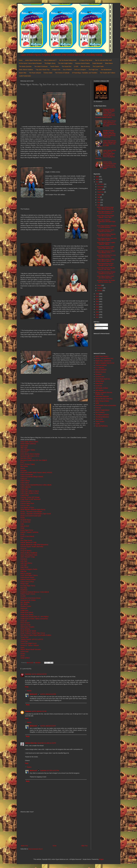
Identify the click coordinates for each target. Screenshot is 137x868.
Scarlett (23, 596)
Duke (22, 524)
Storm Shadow (25, 629)
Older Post (84, 846)
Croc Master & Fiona (27, 507)
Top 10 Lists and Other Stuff (103, 60)
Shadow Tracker (26, 606)
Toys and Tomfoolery (102, 426)
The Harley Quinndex (25, 66)
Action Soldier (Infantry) (28, 444)
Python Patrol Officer (27, 582)
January (100, 291)
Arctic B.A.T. (24, 452)
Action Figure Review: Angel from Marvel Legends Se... (106, 208)
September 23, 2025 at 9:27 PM (50, 771)
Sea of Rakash (67, 70)
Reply (27, 687)
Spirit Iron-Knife (25, 625)
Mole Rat (23, 571)
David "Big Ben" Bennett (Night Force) (33, 509)
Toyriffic (98, 424)
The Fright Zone (93, 70)
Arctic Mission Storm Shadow (30, 454)
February (100, 288)
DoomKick (98, 374)
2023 (97, 294)
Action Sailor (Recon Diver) (29, 442)
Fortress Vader (48, 73)
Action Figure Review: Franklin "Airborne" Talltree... (106, 243)
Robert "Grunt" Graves (28, 594)
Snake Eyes (24, 610)
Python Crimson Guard (28, 579)
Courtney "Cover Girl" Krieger (30, 497)
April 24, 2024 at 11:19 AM (48, 726)
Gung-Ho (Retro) (26, 551)
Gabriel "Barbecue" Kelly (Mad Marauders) (34, 545)
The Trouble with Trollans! (108, 73)
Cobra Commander (27, 475)
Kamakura (24, 559)
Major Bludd (24, 567)
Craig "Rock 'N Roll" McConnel (30, 499)
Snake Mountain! (97, 63)
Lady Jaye (24, 561)
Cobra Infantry (25, 481)
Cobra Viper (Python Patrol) (29, 493)
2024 (97, 182)
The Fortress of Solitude (62, 73)
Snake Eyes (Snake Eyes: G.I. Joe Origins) (34, 616)
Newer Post (24, 846)
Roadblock (24, 590)
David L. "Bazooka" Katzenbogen (31, 512)
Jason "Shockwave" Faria (29, 555)
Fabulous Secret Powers (82, 63)
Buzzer (23, 468)
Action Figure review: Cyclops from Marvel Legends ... (106, 260)
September (101, 192)
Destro (23, 518)
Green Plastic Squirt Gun (103, 379)
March (99, 285)
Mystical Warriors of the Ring (104, 399)
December (101, 184)
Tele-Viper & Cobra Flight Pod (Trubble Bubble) (36, 635)
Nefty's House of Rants (102, 401)
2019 (97, 304)
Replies (29, 691)
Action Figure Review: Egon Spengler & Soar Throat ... (105, 264)
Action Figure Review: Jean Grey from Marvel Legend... (107, 239)
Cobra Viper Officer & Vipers (30, 491)
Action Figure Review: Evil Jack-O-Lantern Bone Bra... (107, 256)
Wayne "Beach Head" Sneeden (31, 649)
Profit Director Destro (27, 577)
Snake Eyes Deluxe (27, 612)
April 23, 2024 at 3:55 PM (39, 711)
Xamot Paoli (24, 652)
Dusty (22, 528)
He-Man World (100, 381)
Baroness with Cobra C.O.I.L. (30, 456)
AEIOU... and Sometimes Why (104, 358)
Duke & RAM (25, 526)
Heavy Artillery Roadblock (29, 553)
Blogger (101, 859)
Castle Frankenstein (25, 76)
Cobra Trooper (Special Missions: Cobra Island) (36, 485)
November (101, 187)
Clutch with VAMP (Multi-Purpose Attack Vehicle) (36, 472)
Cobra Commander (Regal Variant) (32, 477)
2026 (97, 177)
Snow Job (24, 621)
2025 (97, 179)
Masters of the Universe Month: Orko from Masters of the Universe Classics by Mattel (110, 165)
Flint (22, 538)
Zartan (23, 656)
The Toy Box (99, 419)
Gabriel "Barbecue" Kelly (28, 542)
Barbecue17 (34, 694)
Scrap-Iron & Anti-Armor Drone (30, 598)
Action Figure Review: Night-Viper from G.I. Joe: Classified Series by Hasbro (110, 123)
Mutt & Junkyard (26, 573)
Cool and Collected (101, 365)
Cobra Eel (24, 479)
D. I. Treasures (100, 368)
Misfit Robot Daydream (102, 396)
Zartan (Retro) (25, 658)
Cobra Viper (24, 489)
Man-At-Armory (85, 66)
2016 (97, 312)
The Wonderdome (106, 70)
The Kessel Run (67, 66)
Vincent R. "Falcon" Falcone (30, 645)
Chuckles (23, 470)
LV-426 (76, 66)
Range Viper (24, 584)
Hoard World (99, 383)
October (100, 189)
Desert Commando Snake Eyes (31, 516)
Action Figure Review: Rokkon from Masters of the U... (106, 252)
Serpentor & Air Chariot (28, 600)
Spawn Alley (23, 73)
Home (21, 60)
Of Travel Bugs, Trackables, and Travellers (85, 73)
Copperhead (24, 495)
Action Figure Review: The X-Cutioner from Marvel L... (106, 231)
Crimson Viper (25, 505)
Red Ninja (24, 588)
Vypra (22, 647)
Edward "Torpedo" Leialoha (29, 532)
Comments (99, 328)
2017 (97, 309)
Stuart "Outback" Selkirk (28, 631)
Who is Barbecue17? (50, 60)
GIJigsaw (28, 711)
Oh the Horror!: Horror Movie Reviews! (30, 63)
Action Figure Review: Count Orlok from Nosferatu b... (105, 212)
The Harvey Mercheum (102, 417)
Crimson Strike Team (27, 503)
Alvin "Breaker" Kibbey (28, 450)
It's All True (99, 386)
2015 (97, 315)
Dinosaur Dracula (101, 372)
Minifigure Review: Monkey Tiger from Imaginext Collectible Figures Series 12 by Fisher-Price (109, 134)
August (100, 195)
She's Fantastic (100, 412)
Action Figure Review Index (33, 60)
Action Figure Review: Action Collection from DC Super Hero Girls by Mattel (110, 143)
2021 (97, 299)
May (99, 202)
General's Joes (100, 377)
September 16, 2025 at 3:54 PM (47, 743)
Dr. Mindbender (25, 522)
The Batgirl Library (50, 63)
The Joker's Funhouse (41, 66)
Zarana (23, 654)
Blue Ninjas (24, 466)
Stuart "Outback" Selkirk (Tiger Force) (33, 633)
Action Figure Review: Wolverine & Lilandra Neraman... (107, 226)
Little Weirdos (99, 390)
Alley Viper (24, 448)
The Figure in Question (102, 415)
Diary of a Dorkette (101, 370)
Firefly (22, 534)
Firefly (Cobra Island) (27, 536)
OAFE (97, 403)
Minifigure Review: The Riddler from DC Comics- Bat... (106, 281)
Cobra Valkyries (26, 487)
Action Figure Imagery (102, 356)
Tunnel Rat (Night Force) (28, 643)
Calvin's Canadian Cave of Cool (105, 363)
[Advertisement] (54, 829)
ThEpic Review (100, 421)
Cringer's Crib (56, 70)
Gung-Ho (23, 549)
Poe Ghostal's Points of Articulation (106, 405)
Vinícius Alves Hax (31, 743)
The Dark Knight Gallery (65, 63)
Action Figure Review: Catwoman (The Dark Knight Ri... (106, 221)
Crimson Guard (25, 501)
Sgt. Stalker (24, 604)
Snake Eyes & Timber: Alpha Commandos (34, 619)
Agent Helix (24, 446)
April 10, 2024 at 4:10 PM (39, 674)
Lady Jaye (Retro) (26, 563)
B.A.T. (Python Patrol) (27, 464)
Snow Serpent (25, 623)
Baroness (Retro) (26, 458)
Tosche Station (55, 66)
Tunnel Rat (24, 641)
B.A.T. (22, 462)
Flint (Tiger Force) (26, 540)
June (99, 200)
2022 (97, 296)
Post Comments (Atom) (36, 849)
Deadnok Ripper (26, 520)
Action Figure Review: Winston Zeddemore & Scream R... (106, 273)
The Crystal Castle (98, 66)
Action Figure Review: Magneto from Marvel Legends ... (106, 235)
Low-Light (24, 565)
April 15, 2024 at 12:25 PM (48, 694)
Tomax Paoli (24, 637)
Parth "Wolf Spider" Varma (29, 575)
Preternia (98, 408)
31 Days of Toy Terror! (86, 60)
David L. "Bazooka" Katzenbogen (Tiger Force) (36, 514)
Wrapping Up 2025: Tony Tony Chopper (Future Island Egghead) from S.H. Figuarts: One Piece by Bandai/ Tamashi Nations (105, 113)
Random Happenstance (102, 410)
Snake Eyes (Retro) (27, 614)
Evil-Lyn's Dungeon (80, 70)
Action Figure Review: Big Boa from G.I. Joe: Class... (106, 269)
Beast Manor (109, 63)
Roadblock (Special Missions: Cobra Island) (35, 592)
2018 (97, 307)
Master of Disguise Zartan (29, 569)
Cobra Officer (25, 483)
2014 (97, 317)
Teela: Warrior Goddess (26, 70)
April (99, 205)
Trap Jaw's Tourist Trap (43, 70)
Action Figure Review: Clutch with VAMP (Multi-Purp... (106, 277)
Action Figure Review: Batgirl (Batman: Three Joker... (106, 216)
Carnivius (28, 674)
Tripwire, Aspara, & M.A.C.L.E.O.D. (32, 639)
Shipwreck (24, 608)
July (99, 197)
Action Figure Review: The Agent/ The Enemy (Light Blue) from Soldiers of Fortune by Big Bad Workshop (106, 154)
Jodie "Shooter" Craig (27, 557)
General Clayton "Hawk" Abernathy (32, 547)
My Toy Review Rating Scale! (68, 60)
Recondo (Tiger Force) (28, 586)
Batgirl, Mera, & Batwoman (103, 361)
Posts (97, 325)
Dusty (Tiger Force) (27, 530)
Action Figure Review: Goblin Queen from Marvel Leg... (106, 248)
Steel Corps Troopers (27, 627)
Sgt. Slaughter (25, 602)
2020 (97, 302)
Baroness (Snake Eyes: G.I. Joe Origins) (34, 460)
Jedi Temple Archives (102, 388)
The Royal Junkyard (35, 73)
